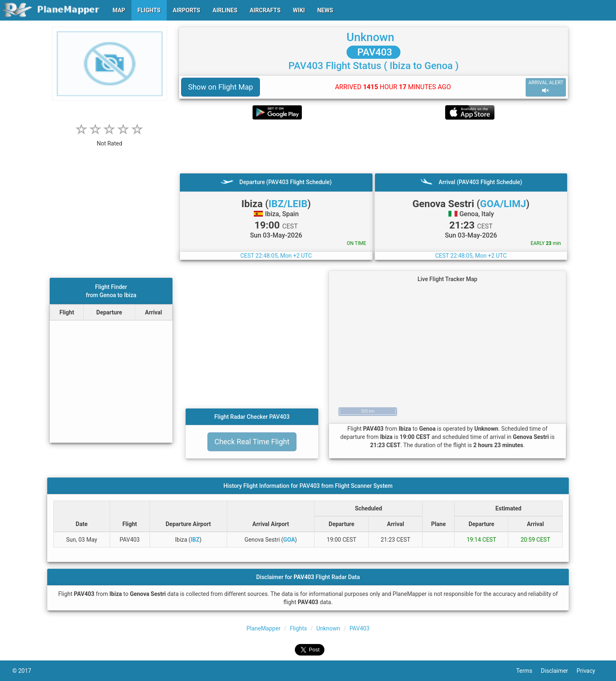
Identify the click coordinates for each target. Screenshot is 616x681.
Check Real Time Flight (252, 442)
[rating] (110, 139)
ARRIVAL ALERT (546, 87)
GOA (289, 540)
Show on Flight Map (221, 87)
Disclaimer (559, 671)
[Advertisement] (374, 146)
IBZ (195, 540)
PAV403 (374, 52)
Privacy (590, 671)
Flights (299, 628)
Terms (529, 671)
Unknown (370, 37)
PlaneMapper (263, 628)
